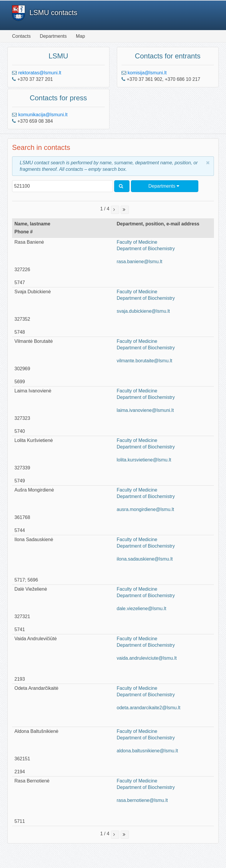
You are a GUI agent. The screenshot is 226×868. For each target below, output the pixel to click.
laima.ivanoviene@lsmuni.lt (145, 410)
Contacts (21, 36)
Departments (53, 36)
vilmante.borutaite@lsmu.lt (145, 361)
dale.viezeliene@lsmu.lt (142, 609)
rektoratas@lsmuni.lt (40, 73)
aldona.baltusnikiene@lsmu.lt (147, 751)
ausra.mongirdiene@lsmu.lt (146, 509)
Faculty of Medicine (137, 242)
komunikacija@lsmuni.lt (43, 115)
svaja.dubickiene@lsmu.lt (143, 311)
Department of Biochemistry (146, 249)
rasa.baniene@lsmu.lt (140, 262)
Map (80, 36)
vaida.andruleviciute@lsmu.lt (147, 658)
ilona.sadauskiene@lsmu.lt (145, 559)
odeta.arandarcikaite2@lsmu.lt (149, 708)
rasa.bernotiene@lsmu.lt (142, 800)
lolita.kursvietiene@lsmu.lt (144, 460)
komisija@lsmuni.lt (147, 73)
